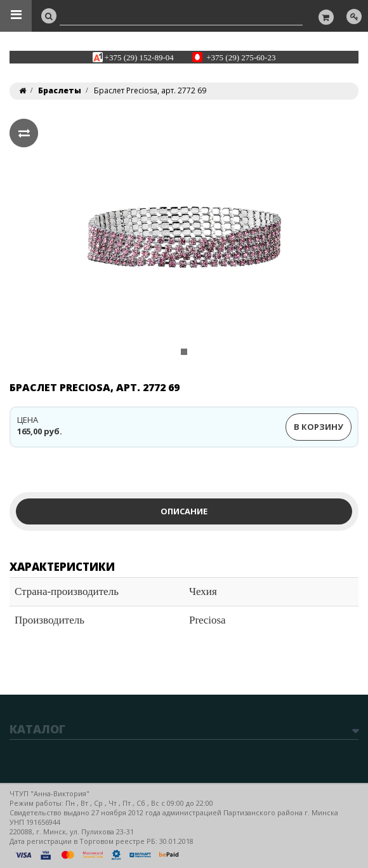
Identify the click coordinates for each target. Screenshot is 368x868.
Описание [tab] (184, 511)
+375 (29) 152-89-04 (139, 57)
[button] (33, 246)
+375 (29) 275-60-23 (241, 57)
